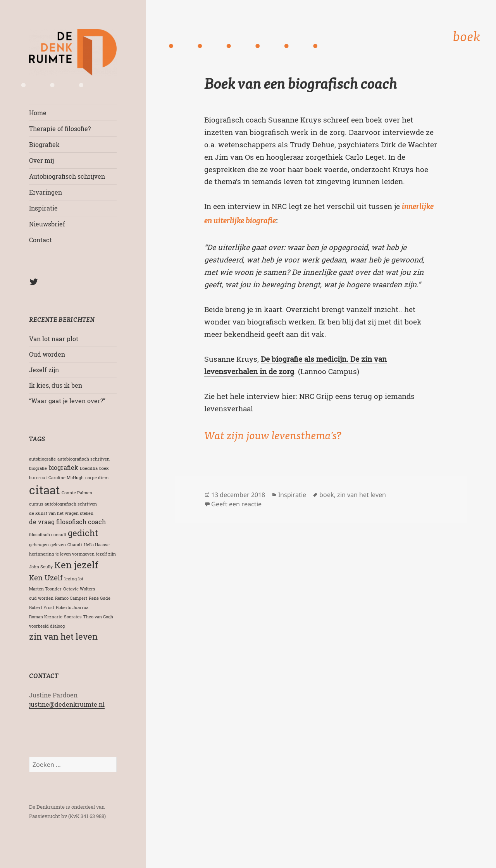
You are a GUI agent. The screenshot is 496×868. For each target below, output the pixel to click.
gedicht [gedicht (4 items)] (83, 533)
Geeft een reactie (236, 504)
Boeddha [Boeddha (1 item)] (89, 468)
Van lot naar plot (54, 339)
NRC (307, 396)
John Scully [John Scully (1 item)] (41, 567)
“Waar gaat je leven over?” (67, 401)
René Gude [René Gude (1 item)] (100, 598)
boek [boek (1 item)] (104, 468)
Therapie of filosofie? (60, 129)
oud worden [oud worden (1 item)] (41, 598)
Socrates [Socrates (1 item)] (73, 617)
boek (327, 495)
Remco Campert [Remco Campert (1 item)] (71, 598)
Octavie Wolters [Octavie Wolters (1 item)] (79, 589)
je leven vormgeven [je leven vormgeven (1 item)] (75, 554)
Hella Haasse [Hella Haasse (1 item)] (97, 545)
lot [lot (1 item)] (81, 579)
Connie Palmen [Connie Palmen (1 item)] (77, 493)
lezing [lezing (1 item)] (71, 579)
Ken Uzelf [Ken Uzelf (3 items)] (46, 577)
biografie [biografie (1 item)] (38, 468)
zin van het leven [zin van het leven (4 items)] (63, 636)
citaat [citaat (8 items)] (45, 490)
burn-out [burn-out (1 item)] (38, 478)
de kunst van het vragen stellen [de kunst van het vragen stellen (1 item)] (61, 513)
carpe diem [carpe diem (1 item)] (97, 478)
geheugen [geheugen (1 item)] (39, 545)
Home (38, 113)
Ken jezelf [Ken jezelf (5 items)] (76, 565)
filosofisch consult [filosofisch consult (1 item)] (48, 535)
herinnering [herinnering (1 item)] (41, 554)
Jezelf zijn (44, 370)
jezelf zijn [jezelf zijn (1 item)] (106, 554)
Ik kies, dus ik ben (56, 385)
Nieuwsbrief (47, 224)
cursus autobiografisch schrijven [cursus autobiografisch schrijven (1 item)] (63, 504)
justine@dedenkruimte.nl (67, 704)
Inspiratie (43, 208)
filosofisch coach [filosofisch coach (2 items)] (81, 522)
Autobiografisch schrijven (67, 176)
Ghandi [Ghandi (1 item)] (75, 545)
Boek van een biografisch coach (301, 85)
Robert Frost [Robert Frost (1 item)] (42, 607)
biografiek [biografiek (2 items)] (63, 467)
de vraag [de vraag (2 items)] (42, 522)
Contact (40, 240)
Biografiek (44, 144)
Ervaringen (46, 192)
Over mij (41, 160)
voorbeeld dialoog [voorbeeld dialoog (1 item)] (47, 626)
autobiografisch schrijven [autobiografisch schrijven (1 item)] (84, 459)
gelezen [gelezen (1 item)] (58, 545)
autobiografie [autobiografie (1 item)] (42, 459)
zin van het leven (362, 495)
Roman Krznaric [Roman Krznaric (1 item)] (46, 617)
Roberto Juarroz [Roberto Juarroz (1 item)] (72, 607)
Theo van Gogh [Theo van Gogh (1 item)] (98, 617)
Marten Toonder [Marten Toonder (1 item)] (45, 589)
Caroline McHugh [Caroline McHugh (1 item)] (66, 478)
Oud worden (47, 354)
